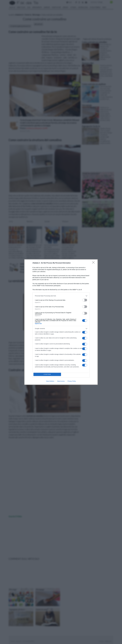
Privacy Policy (72, 381)
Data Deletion (50, 381)
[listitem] (61, 296)
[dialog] (61, 322)
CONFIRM (47, 374)
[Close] (94, 263)
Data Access (61, 381)
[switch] (85, 300)
